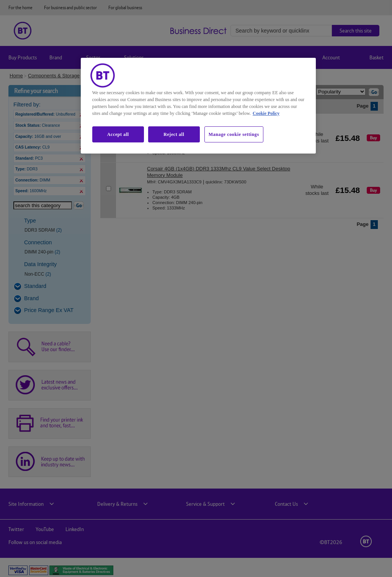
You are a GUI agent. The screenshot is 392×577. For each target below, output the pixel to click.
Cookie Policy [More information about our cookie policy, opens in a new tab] (266, 113)
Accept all (118, 134)
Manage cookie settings (234, 134)
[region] (198, 106)
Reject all (174, 134)
